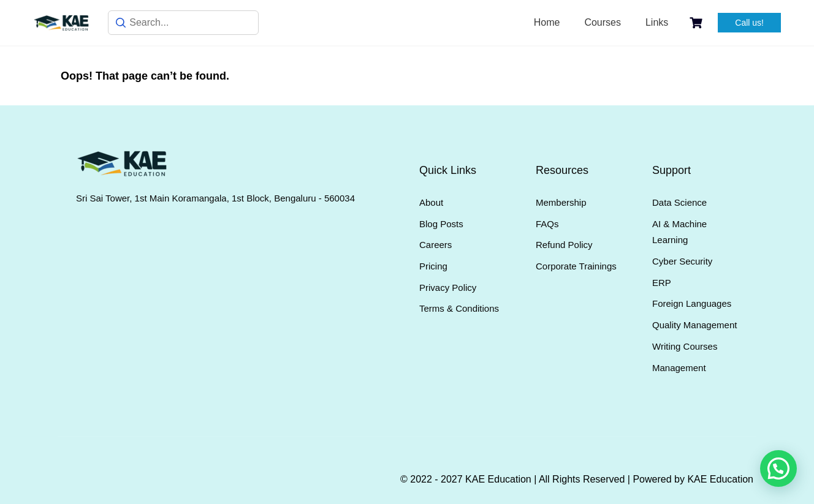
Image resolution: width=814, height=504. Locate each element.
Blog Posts (441, 224)
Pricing (433, 266)
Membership (561, 202)
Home (547, 22)
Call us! (749, 23)
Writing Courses (685, 346)
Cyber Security (682, 261)
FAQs (547, 224)
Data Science (679, 202)
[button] (778, 468)
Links (657, 22)
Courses (603, 22)
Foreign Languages (692, 303)
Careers (436, 245)
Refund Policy (564, 245)
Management (679, 368)
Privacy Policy (448, 288)
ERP (662, 283)
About (431, 202)
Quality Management (694, 325)
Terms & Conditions (459, 308)
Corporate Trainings (576, 266)
